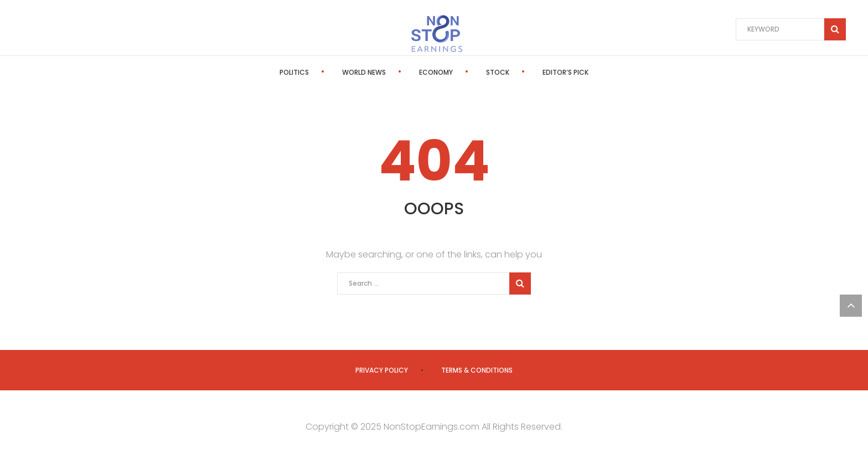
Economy (436, 72)
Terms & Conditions (477, 370)
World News (364, 72)
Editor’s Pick (565, 72)
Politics (294, 72)
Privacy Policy (382, 370)
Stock (498, 72)
